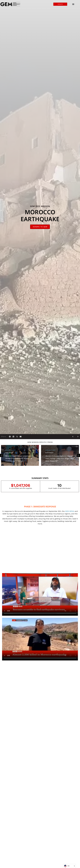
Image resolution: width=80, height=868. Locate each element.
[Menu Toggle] (73, 4)
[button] (10, 437)
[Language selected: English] (69, 866)
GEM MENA (70, 511)
